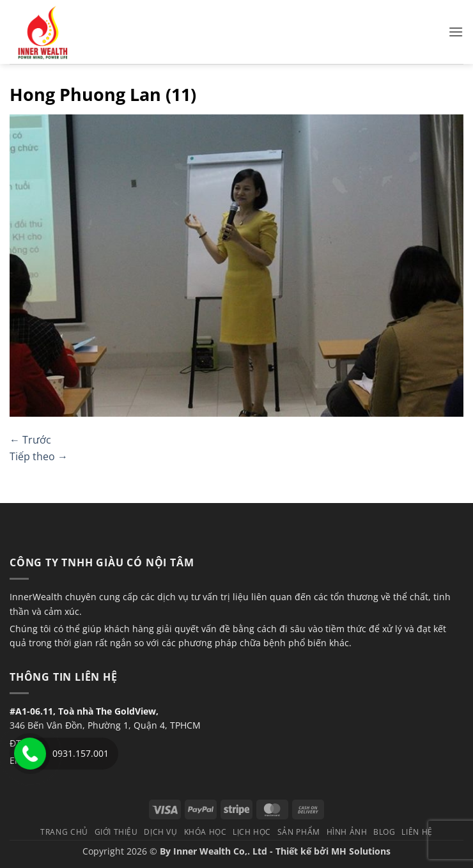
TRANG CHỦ (64, 832)
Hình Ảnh (347, 832)
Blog (384, 832)
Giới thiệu (116, 832)
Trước (30, 440)
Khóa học (205, 832)
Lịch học (252, 832)
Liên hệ (417, 832)
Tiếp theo (39, 456)
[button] (456, 32)
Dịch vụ (160, 832)
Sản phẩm (299, 832)
